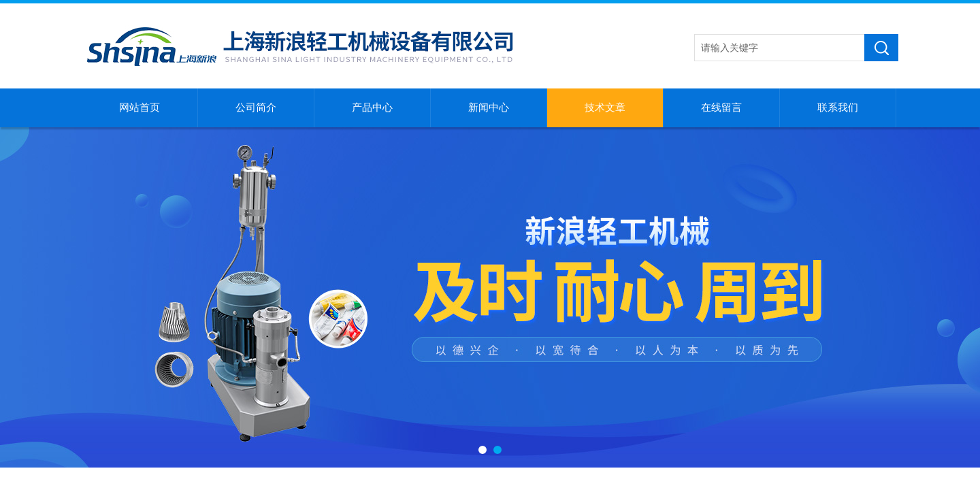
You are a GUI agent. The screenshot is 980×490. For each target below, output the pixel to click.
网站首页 (140, 108)
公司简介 (256, 108)
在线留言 (721, 108)
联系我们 (838, 108)
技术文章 (605, 108)
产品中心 (372, 108)
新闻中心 (489, 108)
